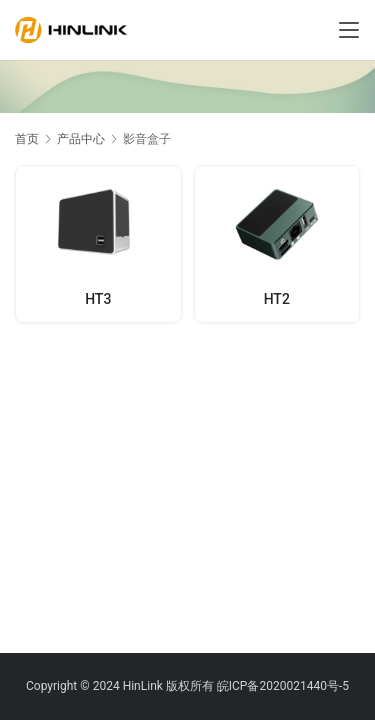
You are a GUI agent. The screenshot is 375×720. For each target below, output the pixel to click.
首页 (27, 139)
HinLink (143, 686)
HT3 (98, 299)
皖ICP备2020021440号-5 (283, 686)
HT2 (277, 299)
